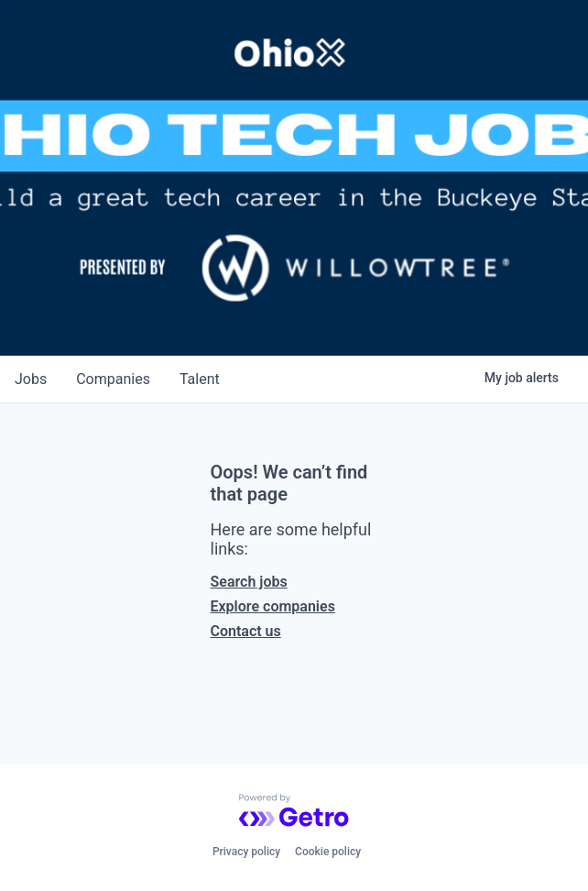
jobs (31, 379)
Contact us (246, 631)
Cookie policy (328, 852)
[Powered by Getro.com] (294, 810)
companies (113, 379)
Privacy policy (246, 852)
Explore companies (273, 606)
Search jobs (249, 582)
